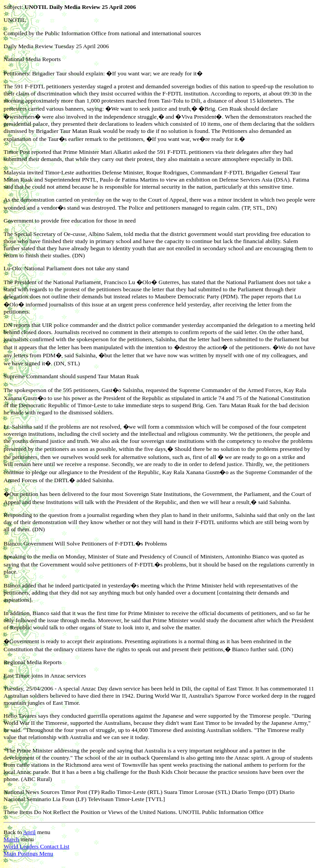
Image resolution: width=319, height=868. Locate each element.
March (11, 839)
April (29, 832)
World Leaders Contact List (36, 846)
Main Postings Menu (28, 854)
